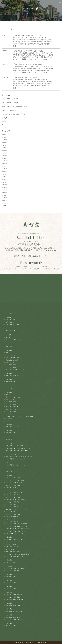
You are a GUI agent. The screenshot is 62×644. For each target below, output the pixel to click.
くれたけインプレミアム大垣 (15, 620)
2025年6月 (4, 143)
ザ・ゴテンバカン (11, 362)
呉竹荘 (8, 353)
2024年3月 (4, 166)
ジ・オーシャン (10, 355)
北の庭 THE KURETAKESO (15, 534)
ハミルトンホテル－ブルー (14, 544)
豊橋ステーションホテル (13, 552)
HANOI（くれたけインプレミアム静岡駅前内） (20, 416)
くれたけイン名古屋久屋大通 (15, 556)
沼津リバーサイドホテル (13, 358)
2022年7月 (4, 206)
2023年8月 (4, 185)
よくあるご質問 (10, 320)
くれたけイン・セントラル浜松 (15, 480)
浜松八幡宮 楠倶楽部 (12, 360)
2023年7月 (4, 187)
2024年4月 (4, 164)
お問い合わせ (45, 267)
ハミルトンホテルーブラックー (15, 539)
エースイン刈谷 (10, 549)
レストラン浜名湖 (11, 412)
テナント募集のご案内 (13, 324)
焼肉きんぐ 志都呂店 (12, 409)
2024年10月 (5, 148)
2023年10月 (5, 179)
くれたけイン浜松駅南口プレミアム (17, 526)
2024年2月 (4, 169)
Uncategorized (5, 127)
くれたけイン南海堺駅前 (13, 597)
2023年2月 (4, 201)
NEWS (4, 124)
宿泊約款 (57, 269)
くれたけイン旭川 (11, 583)
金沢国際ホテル (10, 382)
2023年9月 (4, 182)
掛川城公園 (9, 419)
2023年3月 (4, 198)
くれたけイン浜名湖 (12, 521)
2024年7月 (4, 156)
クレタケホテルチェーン (13, 340)
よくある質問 (17, 267)
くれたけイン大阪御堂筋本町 (15, 600)
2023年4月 (4, 195)
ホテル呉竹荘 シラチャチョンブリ (16, 465)
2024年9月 (4, 151)
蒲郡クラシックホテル (13, 376)
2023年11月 (5, 177)
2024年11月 (5, 145)
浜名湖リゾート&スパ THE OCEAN (17, 509)
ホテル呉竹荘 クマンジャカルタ (16, 459)
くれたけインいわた (12, 488)
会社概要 (26, 267)
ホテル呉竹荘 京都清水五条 (14, 611)
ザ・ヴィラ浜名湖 (11, 367)
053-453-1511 (29, 237)
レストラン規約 (47, 269)
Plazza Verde (10, 421)
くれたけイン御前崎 (12, 507)
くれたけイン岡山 (11, 589)
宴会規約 (37, 269)
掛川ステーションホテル (13, 514)
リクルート (35, 267)
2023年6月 (4, 190)
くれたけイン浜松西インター (15, 483)
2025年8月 (4, 137)
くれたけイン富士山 (12, 495)
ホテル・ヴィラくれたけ (13, 478)
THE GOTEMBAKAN (13, 490)
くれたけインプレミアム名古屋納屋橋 (17, 554)
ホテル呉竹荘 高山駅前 (13, 617)
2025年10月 (5, 135)
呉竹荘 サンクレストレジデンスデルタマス (19, 457)
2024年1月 (4, 172)
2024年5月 (4, 161)
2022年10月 (5, 203)
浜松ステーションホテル (13, 485)
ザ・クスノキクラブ (12, 407)
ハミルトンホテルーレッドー (15, 542)
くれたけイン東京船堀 (13, 571)
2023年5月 (4, 193)
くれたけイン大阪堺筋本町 (14, 595)
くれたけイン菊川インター (14, 504)
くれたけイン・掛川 (12, 517)
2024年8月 (4, 153)
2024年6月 (4, 158)
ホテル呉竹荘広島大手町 (13, 605)
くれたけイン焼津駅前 (13, 502)
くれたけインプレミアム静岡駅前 (16, 500)
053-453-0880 (31, 243)
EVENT (4, 122)
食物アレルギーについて (9, 269)
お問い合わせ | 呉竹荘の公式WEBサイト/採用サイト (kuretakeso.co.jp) (31, 250)
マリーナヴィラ (10, 519)
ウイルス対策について (25, 269)
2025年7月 (4, 140)
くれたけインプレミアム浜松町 (15, 568)
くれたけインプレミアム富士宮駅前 (17, 524)
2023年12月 (5, 174)
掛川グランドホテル (12, 365)
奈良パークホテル (11, 626)
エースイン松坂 (10, 562)
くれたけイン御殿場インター (15, 492)
